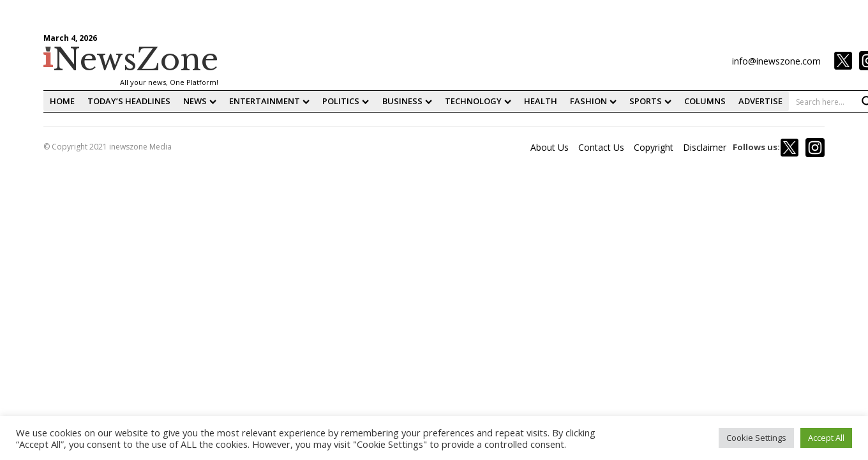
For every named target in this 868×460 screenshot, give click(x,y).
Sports (650, 101)
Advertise (760, 101)
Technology (478, 101)
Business (407, 101)
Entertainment (269, 101)
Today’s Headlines (129, 101)
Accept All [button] (826, 438)
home (62, 101)
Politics (346, 101)
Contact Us (601, 147)
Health (541, 101)
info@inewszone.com (776, 61)
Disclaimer (705, 147)
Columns (705, 101)
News (200, 101)
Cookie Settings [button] (756, 438)
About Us (550, 147)
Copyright (654, 147)
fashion (593, 101)
